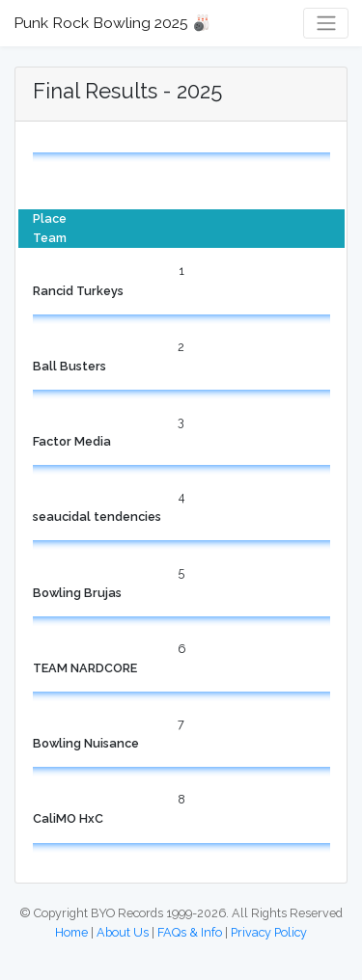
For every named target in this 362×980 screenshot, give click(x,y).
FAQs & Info (190, 932)
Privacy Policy (269, 932)
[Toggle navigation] (326, 24)
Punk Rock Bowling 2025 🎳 (112, 23)
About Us (123, 932)
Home (71, 932)
